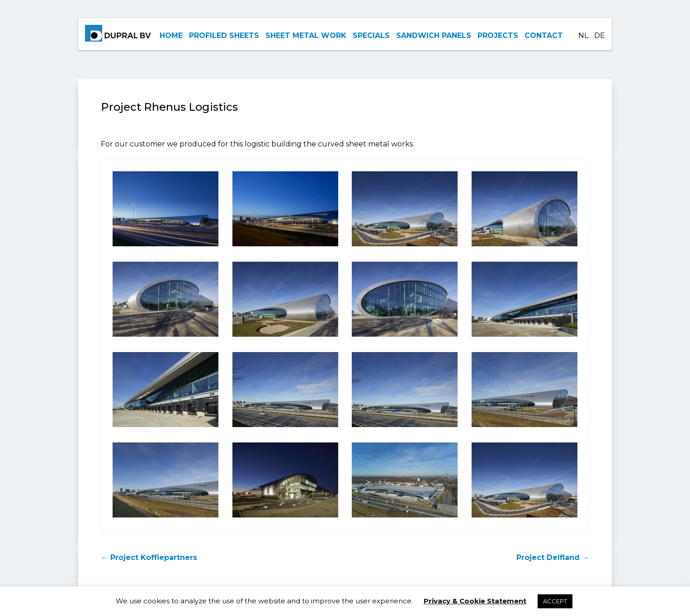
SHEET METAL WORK (306, 35)
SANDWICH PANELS (434, 35)
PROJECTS (498, 35)
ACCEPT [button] (555, 601)
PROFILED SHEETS (224, 35)
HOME (171, 35)
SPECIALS (371, 35)
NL (583, 35)
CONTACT (544, 35)
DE (600, 35)
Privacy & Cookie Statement (475, 601)
